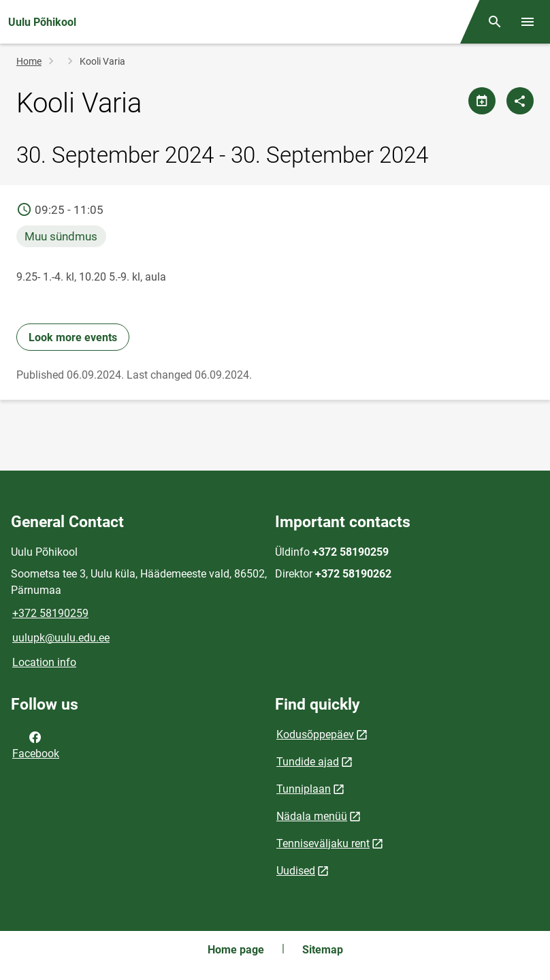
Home (29, 61)
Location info (44, 662)
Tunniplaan (304, 789)
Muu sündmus (61, 236)
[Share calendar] (482, 101)
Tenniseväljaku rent (323, 843)
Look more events (73, 337)
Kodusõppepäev (315, 734)
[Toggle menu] (528, 22)
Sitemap (323, 950)
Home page (236, 950)
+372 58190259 (50, 613)
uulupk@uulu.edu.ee (61, 638)
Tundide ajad (308, 762)
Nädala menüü (312, 816)
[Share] (520, 101)
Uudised (296, 871)
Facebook (36, 744)
